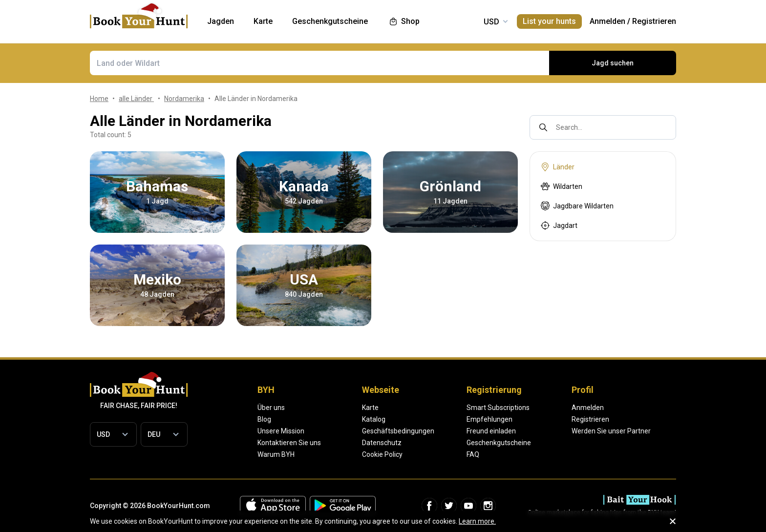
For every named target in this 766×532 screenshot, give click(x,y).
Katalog (374, 419)
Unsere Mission (281, 431)
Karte (370, 408)
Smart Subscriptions (498, 408)
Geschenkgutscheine (499, 443)
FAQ (473, 454)
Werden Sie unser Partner (611, 431)
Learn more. (477, 521)
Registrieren (654, 21)
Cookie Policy (382, 454)
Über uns (271, 408)
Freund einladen (491, 431)
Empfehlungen (489, 419)
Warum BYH (276, 454)
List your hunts (549, 21)
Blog (264, 419)
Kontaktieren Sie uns (289, 443)
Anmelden (607, 21)
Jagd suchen (613, 63)
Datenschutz (382, 443)
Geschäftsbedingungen (398, 431)
